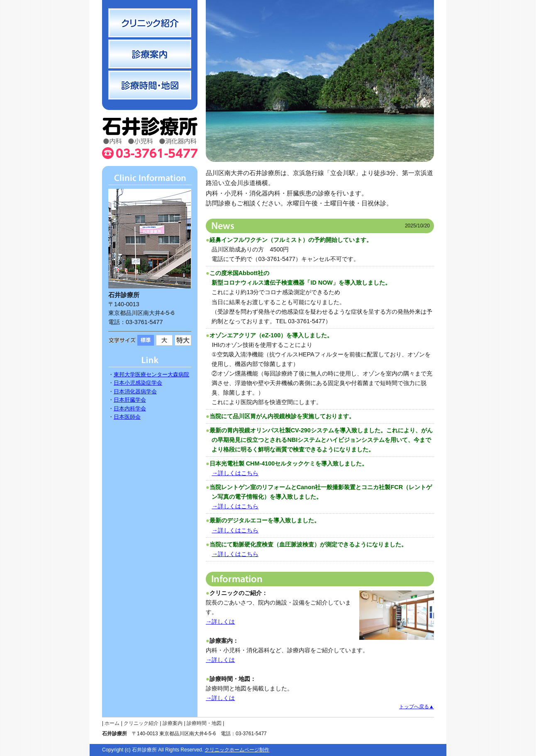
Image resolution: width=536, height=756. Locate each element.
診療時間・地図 (204, 723)
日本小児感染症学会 (138, 383)
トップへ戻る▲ (417, 707)
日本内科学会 (130, 408)
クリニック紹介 (141, 723)
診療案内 (173, 723)
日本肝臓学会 (130, 400)
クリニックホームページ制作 (237, 750)
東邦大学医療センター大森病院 (151, 374)
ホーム (112, 723)
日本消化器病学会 (135, 391)
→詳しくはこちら (235, 473)
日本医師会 (127, 417)
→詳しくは (220, 622)
